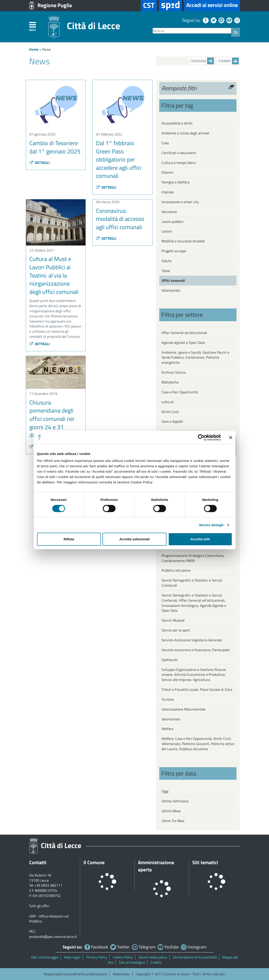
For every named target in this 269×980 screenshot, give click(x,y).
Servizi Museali (173, 620)
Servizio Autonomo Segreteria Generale (192, 640)
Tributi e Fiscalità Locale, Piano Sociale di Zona (197, 689)
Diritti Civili (170, 412)
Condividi (202, 61)
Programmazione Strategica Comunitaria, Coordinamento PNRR (193, 558)
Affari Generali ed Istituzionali (184, 333)
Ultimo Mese (171, 811)
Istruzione (169, 212)
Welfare (167, 729)
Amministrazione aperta (156, 866)
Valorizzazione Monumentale (184, 709)
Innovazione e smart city (180, 202)
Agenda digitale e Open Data (183, 342)
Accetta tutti (200, 539)
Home (34, 49)
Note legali (72, 957)
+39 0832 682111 (48, 885)
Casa (165, 143)
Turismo (168, 699)
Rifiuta (69, 539)
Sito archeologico (132, 962)
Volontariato (171, 290)
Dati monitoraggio (45, 957)
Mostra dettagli (211, 525)
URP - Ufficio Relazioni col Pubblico (49, 919)
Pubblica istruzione (176, 570)
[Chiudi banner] (231, 437)
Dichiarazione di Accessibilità (195, 957)
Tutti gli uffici (39, 906)
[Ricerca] (192, 31)
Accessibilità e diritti (177, 123)
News (46, 49)
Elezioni (167, 172)
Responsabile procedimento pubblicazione (75, 974)
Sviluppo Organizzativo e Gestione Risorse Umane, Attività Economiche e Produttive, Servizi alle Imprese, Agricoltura (194, 675)
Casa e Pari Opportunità (180, 392)
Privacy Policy (97, 957)
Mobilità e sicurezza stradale (183, 241)
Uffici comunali (173, 280)
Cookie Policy (123, 957)
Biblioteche (170, 382)
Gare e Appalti (172, 421)
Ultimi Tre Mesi (173, 821)
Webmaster (121, 974)
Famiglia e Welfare (176, 182)
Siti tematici (205, 862)
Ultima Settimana (175, 801)
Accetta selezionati (134, 539)
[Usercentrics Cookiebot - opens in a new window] (201, 437)
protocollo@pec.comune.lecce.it (53, 937)
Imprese (168, 192)
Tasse (166, 271)
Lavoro (167, 231)
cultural (167, 402)
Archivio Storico (174, 372)
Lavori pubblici (173, 222)
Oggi (165, 791)
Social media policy (153, 957)
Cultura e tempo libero (179, 163)
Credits (156, 962)
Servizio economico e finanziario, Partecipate (196, 650)
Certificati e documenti (179, 153)
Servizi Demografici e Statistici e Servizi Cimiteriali (192, 583)
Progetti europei (174, 251)
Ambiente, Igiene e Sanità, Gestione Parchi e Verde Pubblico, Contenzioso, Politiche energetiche (195, 358)
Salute (166, 261)
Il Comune (94, 862)
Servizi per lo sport (176, 630)
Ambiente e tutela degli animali (185, 133)
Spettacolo (170, 660)
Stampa (228, 61)
